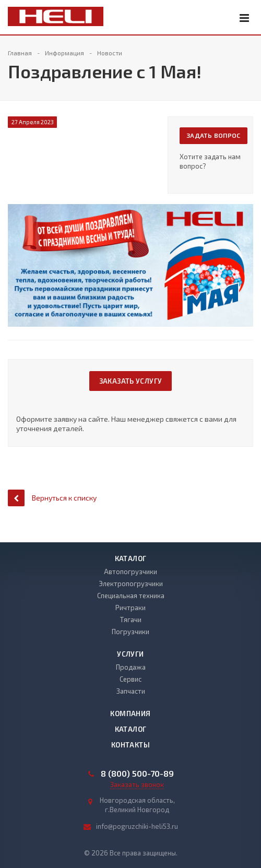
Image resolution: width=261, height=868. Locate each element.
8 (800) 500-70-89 (137, 774)
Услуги (130, 654)
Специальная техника (131, 596)
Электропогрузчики (131, 584)
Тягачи (131, 620)
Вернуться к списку (52, 498)
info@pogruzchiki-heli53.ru (137, 826)
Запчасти (131, 691)
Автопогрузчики (130, 572)
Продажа (131, 667)
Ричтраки (130, 608)
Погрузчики (130, 632)
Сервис (130, 679)
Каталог (131, 558)
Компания (130, 714)
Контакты (130, 745)
